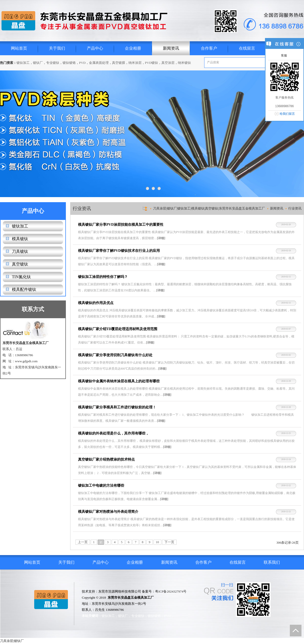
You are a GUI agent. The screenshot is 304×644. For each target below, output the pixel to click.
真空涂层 (168, 63)
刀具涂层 (7, 641)
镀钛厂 (38, 63)
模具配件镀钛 (24, 289)
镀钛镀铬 (69, 63)
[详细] (161, 238)
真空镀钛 (20, 264)
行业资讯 (295, 208)
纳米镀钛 (184, 63)
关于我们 (57, 48)
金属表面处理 (99, 63)
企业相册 (133, 48)
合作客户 (209, 48)
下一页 (169, 542)
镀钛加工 (23, 63)
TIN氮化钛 (21, 277)
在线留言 (247, 48)
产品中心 (95, 48)
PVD (82, 63)
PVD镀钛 (151, 63)
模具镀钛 (20, 239)
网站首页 (19, 48)
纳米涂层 (135, 63)
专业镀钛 (53, 63)
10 (157, 542)
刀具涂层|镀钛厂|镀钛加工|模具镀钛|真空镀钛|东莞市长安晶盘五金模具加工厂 (209, 208)
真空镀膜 (119, 63)
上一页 (83, 542)
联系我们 (272, 562)
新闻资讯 (171, 48)
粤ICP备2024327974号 (171, 591)
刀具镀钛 (20, 251)
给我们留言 (287, 114)
